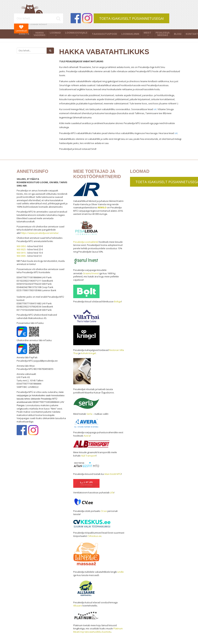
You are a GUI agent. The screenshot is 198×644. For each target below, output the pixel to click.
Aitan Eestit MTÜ (113, 474)
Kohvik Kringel (88, 353)
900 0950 (21, 246)
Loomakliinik (130, 34)
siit (155, 109)
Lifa (112, 492)
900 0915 (21, 253)
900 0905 (21, 256)
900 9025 (21, 249)
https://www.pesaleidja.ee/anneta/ (40, 233)
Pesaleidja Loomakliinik (86, 242)
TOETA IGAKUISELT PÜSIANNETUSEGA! (132, 18)
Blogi (178, 34)
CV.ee (104, 511)
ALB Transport (89, 456)
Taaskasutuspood (104, 34)
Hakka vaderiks (40, 34)
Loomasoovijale (76, 33)
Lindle (121, 572)
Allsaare (78, 606)
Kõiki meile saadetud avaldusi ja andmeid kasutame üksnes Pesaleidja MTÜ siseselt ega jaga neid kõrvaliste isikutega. (117, 125)
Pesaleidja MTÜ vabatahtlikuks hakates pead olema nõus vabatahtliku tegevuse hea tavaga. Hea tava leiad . (119, 133)
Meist (147, 33)
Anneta (24, 34)
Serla (89, 414)
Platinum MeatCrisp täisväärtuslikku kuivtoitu (98, 630)
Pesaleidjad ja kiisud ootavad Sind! (78, 149)
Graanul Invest (91, 273)
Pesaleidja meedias (163, 34)
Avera (87, 436)
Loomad (55, 33)
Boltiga (118, 301)
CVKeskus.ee (94, 536)
